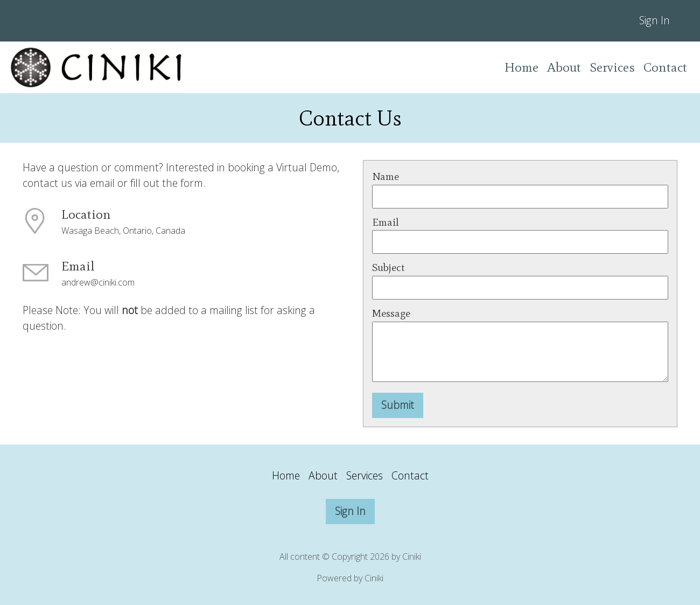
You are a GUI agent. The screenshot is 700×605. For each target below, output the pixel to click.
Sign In (654, 20)
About (564, 67)
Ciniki (374, 578)
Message (391, 313)
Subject (388, 267)
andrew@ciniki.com (98, 282)
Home (521, 67)
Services (612, 67)
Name (386, 176)
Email (386, 222)
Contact (665, 67)
